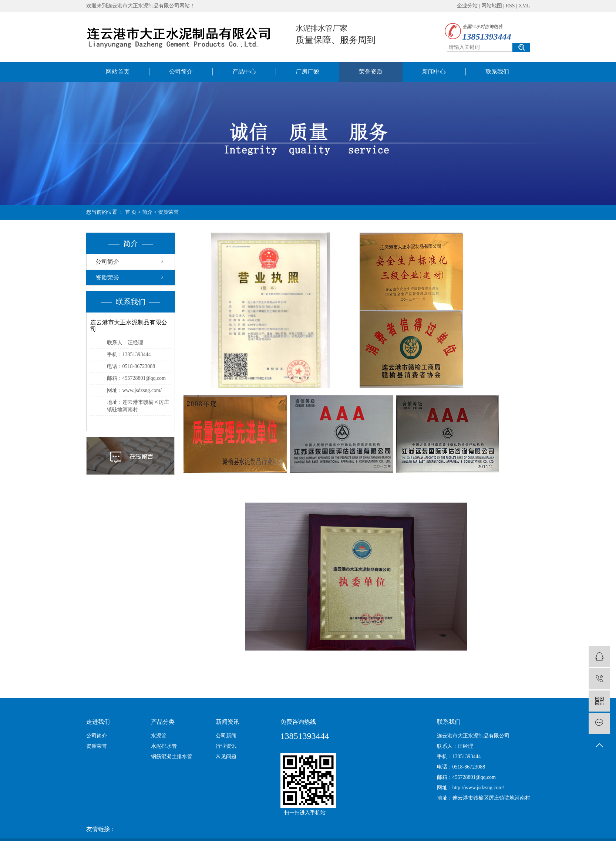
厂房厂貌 (307, 72)
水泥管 (159, 736)
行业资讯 (226, 746)
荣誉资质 (371, 72)
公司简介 (181, 72)
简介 (147, 212)
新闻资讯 (228, 722)
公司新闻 (226, 736)
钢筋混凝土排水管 (172, 756)
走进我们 (98, 722)
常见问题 (226, 756)
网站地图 (492, 6)
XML (524, 6)
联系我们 (497, 72)
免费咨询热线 (298, 722)
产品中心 (244, 72)
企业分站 (467, 6)
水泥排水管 (164, 746)
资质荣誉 (107, 278)
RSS (510, 6)
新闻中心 (434, 72)
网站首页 (118, 72)
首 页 (131, 212)
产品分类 (163, 722)
